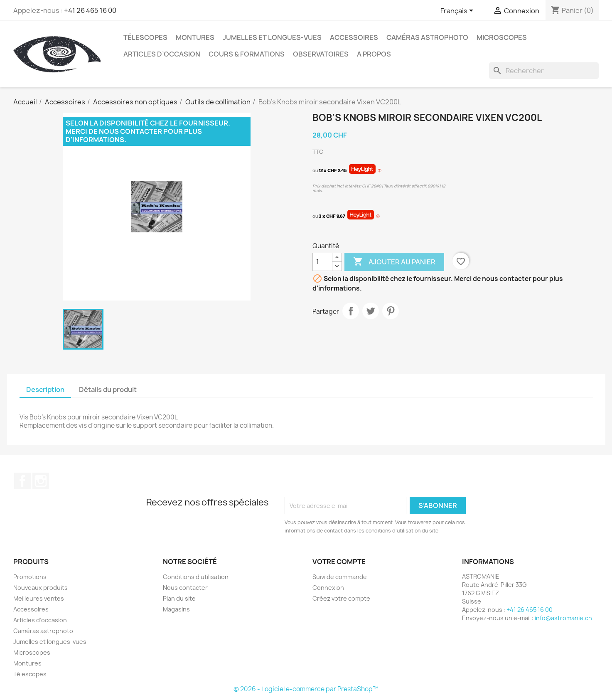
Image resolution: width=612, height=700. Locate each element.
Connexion (328, 588)
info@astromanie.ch (563, 618)
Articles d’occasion (162, 54)
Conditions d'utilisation (196, 577)
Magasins (176, 609)
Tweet (371, 311)
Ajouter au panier (394, 262)
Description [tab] (45, 389)
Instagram (41, 481)
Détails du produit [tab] (108, 389)
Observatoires (321, 54)
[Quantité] (322, 262)
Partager (351, 311)
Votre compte (339, 562)
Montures (195, 37)
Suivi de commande (340, 577)
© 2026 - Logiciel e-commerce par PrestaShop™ (306, 689)
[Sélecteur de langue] (458, 11)
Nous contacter (185, 588)
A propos (374, 54)
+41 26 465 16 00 (90, 10)
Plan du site (179, 598)
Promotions (30, 577)
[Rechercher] (544, 71)
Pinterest (391, 311)
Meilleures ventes (39, 598)
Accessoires (354, 37)
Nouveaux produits (41, 588)
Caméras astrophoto (427, 37)
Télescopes (145, 37)
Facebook (22, 481)
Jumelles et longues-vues (272, 37)
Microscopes (502, 37)
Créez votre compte (341, 598)
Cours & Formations (247, 54)
